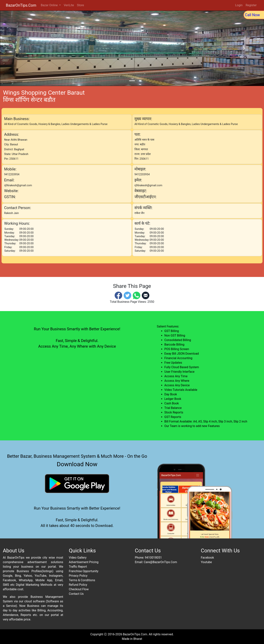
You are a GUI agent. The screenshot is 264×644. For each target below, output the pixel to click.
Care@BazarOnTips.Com (160, 562)
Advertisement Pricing (84, 562)
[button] (20, 48)
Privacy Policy (78, 576)
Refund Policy (78, 585)
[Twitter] (127, 295)
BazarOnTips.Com (21, 5)
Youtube (206, 562)
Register (251, 5)
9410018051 (153, 558)
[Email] (146, 295)
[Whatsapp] (137, 295)
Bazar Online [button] (50, 5)
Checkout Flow (79, 589)
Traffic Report (78, 567)
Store (80, 5)
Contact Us (76, 594)
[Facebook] (118, 295)
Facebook (207, 558)
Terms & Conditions (82, 580)
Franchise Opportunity (84, 571)
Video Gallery (78, 558)
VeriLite (69, 5)
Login (239, 5)
